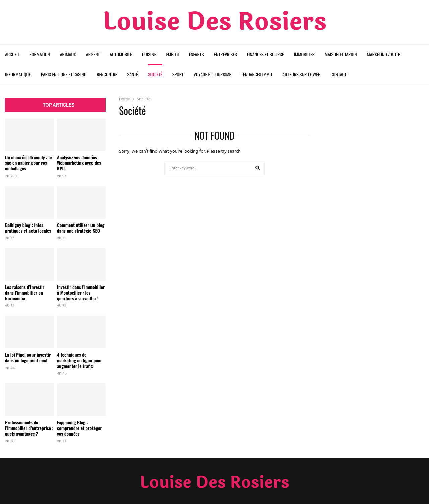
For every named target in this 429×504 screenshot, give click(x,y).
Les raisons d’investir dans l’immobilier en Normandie (25, 293)
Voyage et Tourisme (212, 74)
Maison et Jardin (341, 54)
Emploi (172, 54)
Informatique (18, 74)
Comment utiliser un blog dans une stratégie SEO (81, 228)
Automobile (121, 54)
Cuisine (149, 54)
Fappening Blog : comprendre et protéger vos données (79, 428)
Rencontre (107, 74)
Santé (133, 74)
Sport (178, 74)
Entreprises (225, 54)
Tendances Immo (257, 74)
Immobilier (304, 54)
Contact (338, 74)
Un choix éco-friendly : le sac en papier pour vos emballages (28, 163)
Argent (93, 54)
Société (155, 74)
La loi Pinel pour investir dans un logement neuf (28, 357)
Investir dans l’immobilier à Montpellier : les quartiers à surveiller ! (81, 293)
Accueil (12, 54)
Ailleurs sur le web (301, 74)
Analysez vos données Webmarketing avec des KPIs (79, 163)
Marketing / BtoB (384, 54)
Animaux (68, 54)
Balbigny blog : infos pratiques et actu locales (28, 228)
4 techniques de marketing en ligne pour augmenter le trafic (79, 360)
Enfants (197, 54)
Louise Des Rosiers (214, 22)
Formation (40, 54)
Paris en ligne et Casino (64, 74)
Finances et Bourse (265, 54)
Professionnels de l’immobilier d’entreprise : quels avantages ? (29, 428)
